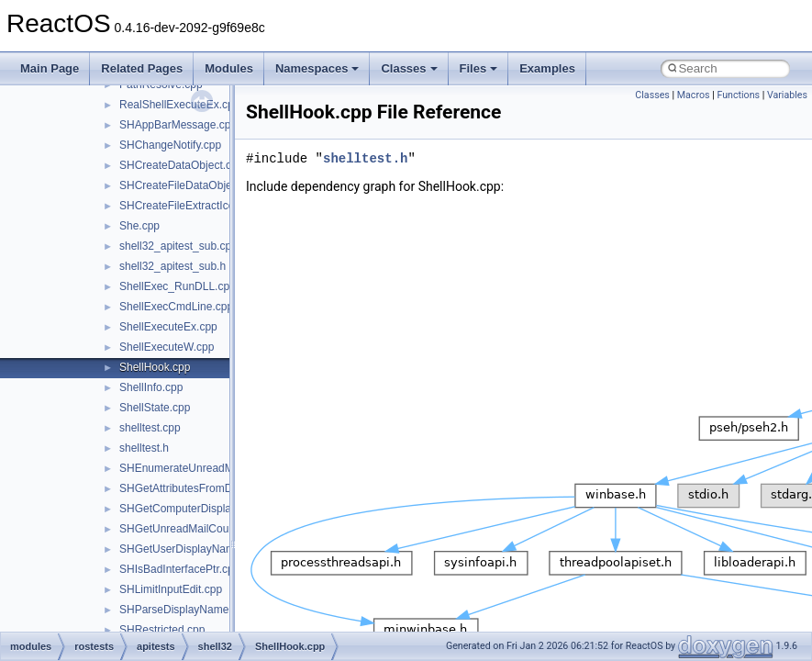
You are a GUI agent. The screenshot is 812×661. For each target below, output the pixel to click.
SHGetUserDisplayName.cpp (190, 549)
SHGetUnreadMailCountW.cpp (194, 529)
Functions (738, 95)
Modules (229, 68)
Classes (409, 68)
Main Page (50, 68)
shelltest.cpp (150, 428)
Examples (547, 68)
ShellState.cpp (155, 408)
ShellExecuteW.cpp (167, 347)
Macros (694, 95)
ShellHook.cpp (155, 367)
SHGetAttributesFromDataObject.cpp (210, 488)
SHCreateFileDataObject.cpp (190, 185)
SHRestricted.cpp (162, 630)
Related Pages (142, 68)
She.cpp (139, 226)
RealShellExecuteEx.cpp (179, 105)
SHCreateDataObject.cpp (181, 165)
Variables (787, 95)
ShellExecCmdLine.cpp (176, 307)
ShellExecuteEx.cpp (168, 327)
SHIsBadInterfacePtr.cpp (179, 569)
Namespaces (317, 68)
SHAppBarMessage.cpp (178, 125)
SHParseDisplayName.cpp (184, 610)
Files (479, 68)
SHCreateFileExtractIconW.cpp (195, 206)
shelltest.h (144, 448)
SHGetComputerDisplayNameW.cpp (208, 509)
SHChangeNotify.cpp (170, 145)
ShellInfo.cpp (151, 387)
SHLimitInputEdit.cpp (171, 589)
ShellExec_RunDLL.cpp (178, 286)
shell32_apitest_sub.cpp (178, 246)
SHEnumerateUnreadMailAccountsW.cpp (220, 468)
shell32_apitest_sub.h (172, 266)
